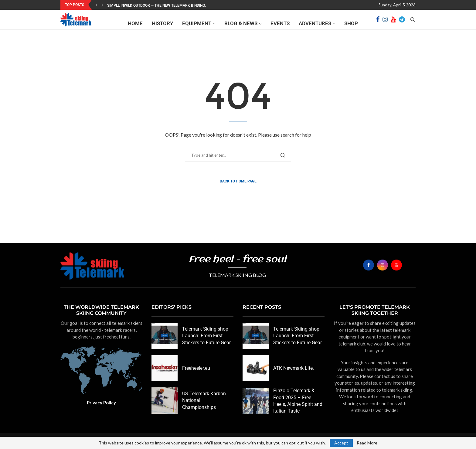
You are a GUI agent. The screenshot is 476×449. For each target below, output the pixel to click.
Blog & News (241, 23)
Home (135, 23)
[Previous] (97, 5)
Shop (351, 23)
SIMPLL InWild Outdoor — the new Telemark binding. (156, 5)
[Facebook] (378, 23)
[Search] (413, 23)
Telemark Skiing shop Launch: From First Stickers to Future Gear (206, 336)
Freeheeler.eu (196, 368)
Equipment (197, 23)
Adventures (315, 23)
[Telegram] (402, 23)
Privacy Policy (101, 403)
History (162, 23)
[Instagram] (385, 23)
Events (280, 23)
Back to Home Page (238, 181)
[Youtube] (393, 23)
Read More (367, 443)
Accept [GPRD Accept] (341, 443)
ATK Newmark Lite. (294, 368)
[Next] (102, 5)
